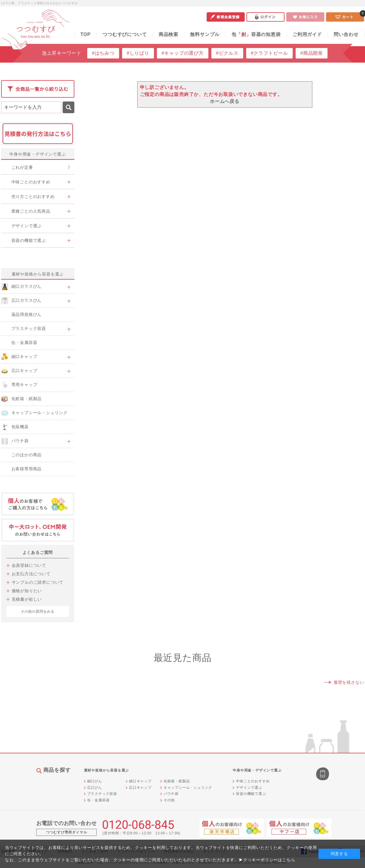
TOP (86, 34)
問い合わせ (346, 34)
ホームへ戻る (225, 101)
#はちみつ (103, 53)
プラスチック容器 (102, 794)
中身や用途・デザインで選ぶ (37, 154)
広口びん (95, 788)
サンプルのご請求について (38, 582)
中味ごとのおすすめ (253, 781)
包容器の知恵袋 (256, 34)
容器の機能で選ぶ (251, 794)
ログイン (265, 17)
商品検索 (168, 34)
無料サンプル (205, 34)
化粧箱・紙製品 (177, 781)
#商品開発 (312, 53)
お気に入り (305, 17)
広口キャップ (140, 788)
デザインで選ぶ (249, 788)
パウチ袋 (171, 794)
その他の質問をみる (38, 612)
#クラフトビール (269, 53)
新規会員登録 (226, 17)
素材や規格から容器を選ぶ (38, 274)
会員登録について (29, 565)
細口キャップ (140, 781)
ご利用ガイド (307, 34)
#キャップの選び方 (183, 53)
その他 (169, 800)
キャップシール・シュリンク (188, 788)
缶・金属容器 (98, 800)
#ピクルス (227, 53)
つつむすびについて (125, 34)
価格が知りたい (27, 591)
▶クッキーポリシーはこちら (267, 860)
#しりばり (138, 53)
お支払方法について (31, 574)
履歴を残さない (349, 682)
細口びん (95, 781)
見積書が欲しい (27, 599)
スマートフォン (323, 774)
